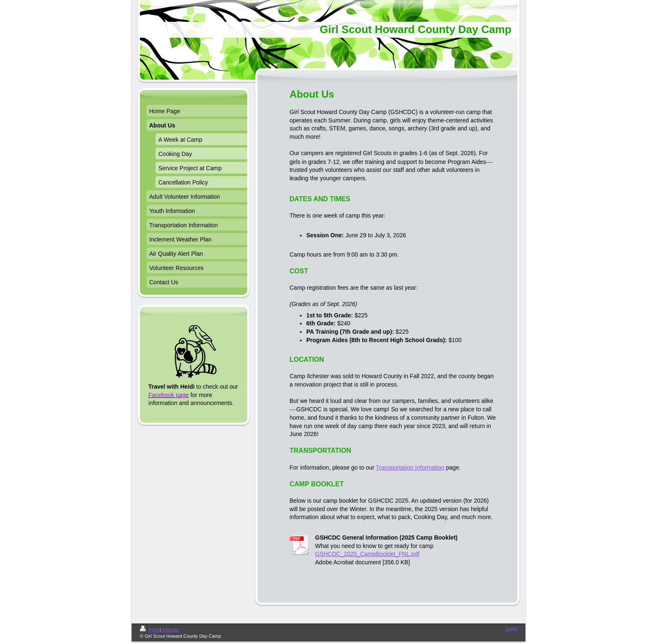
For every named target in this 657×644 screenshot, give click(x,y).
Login (511, 628)
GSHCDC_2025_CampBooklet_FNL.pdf (367, 554)
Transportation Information (410, 467)
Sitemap (171, 630)
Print (150, 630)
